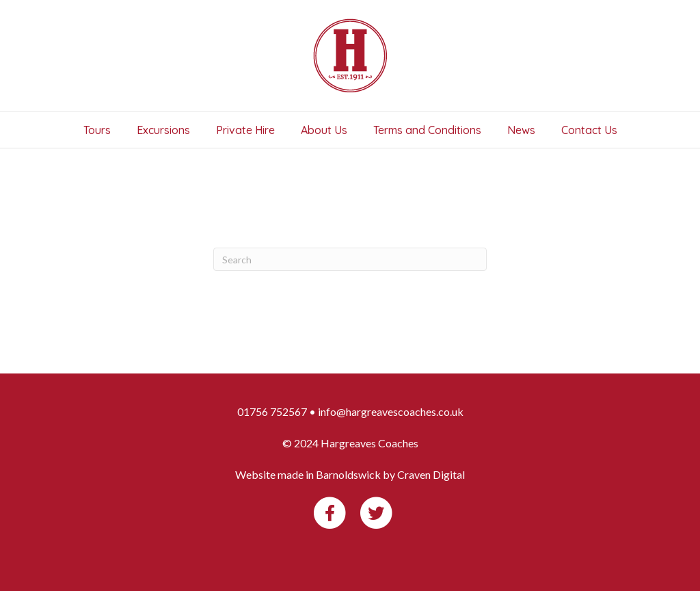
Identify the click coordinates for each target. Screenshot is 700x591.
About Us (324, 130)
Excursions (163, 130)
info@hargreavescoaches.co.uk (391, 411)
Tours (97, 130)
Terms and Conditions (427, 130)
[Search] (350, 259)
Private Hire (245, 130)
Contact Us (589, 130)
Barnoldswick (348, 474)
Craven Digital (431, 474)
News (521, 130)
